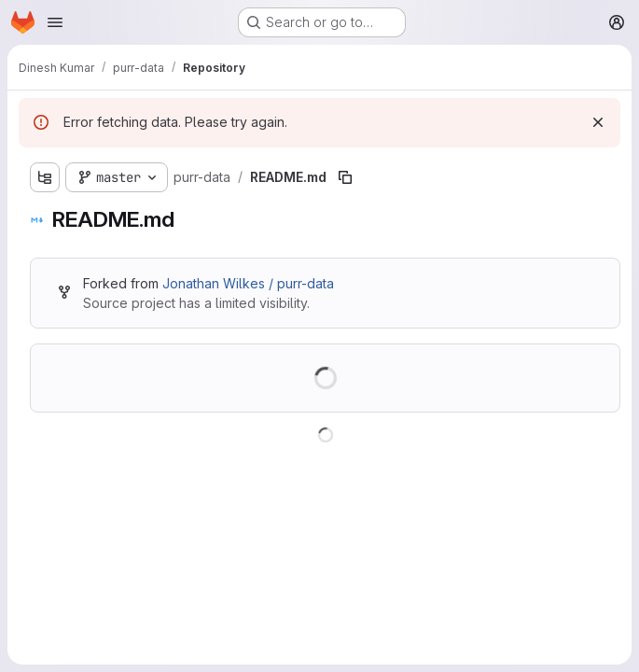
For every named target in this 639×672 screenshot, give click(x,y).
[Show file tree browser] (45, 177)
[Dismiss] (598, 122)
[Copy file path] (345, 177)
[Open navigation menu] (55, 22)
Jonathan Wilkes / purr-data (248, 283)
